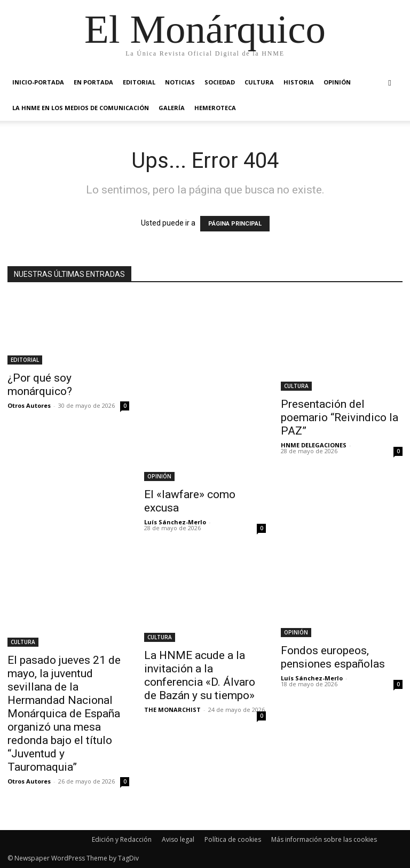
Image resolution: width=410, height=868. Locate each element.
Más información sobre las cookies (324, 839)
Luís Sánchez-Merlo (175, 522)
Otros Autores (29, 405)
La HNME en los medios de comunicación (81, 108)
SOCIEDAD (220, 82)
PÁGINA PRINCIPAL (235, 224)
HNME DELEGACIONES (314, 445)
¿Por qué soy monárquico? (40, 385)
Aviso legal (178, 839)
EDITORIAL (139, 82)
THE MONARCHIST (172, 710)
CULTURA (259, 82)
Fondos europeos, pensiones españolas (333, 657)
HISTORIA (299, 82)
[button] (390, 83)
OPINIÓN (337, 82)
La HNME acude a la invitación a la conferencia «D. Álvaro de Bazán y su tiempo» (200, 675)
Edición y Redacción (122, 839)
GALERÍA (172, 108)
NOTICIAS (180, 82)
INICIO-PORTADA (38, 82)
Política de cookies (233, 839)
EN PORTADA (93, 82)
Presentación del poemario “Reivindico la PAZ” (340, 417)
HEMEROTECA (215, 108)
